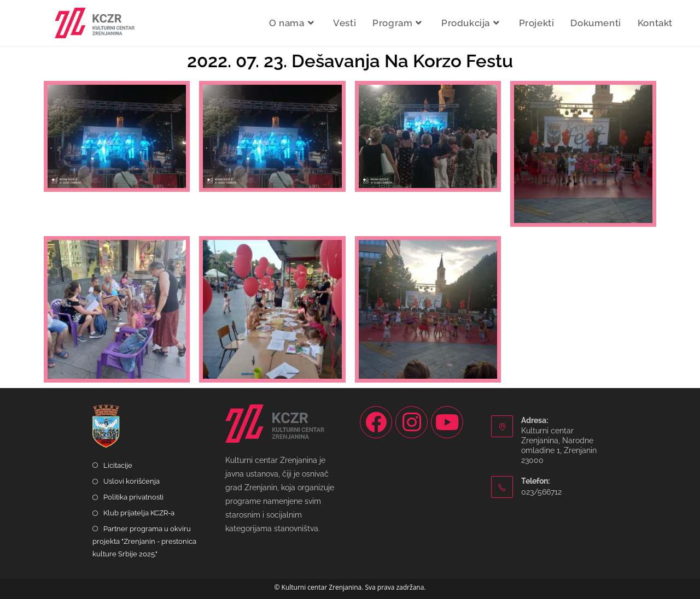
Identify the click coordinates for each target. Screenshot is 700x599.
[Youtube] (447, 422)
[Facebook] (376, 422)
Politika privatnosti (133, 497)
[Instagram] (412, 422)
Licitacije (118, 465)
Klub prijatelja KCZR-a (139, 513)
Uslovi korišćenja (132, 481)
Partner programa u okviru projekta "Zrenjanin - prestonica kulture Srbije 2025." (144, 542)
